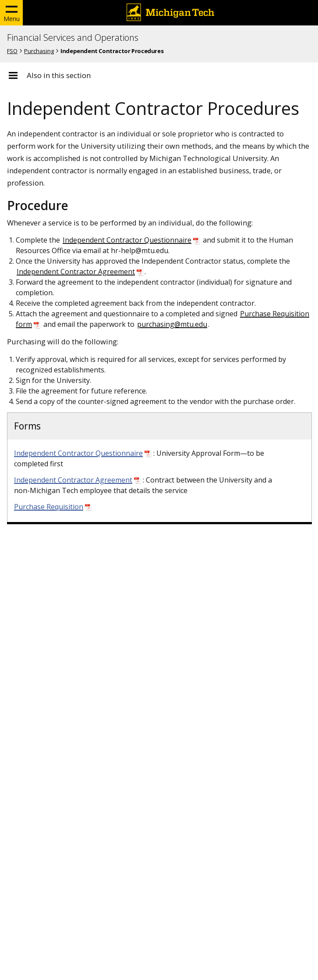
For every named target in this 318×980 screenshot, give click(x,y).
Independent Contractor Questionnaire (127, 240)
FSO (12, 51)
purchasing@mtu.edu (172, 324)
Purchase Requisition (49, 507)
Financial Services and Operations (73, 38)
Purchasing (39, 51)
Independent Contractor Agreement (76, 272)
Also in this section (59, 75)
